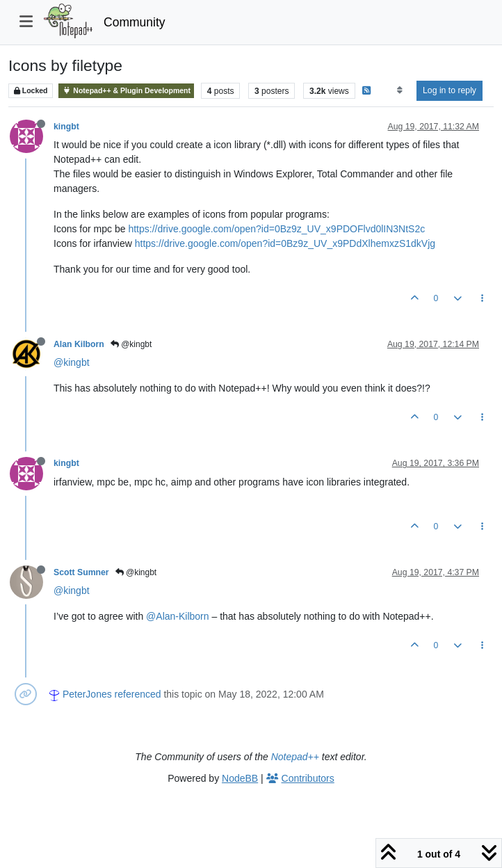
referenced (138, 694)
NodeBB (240, 778)
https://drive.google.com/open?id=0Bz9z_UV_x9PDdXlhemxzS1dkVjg (285, 243)
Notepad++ (295, 757)
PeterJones (87, 694)
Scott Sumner (81, 572)
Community (135, 22)
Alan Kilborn (79, 344)
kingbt (66, 127)
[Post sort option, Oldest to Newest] (399, 90)
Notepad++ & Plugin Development (126, 91)
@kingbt (131, 344)
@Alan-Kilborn (177, 616)
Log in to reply (450, 90)
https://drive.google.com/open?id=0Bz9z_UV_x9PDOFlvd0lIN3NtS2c (276, 229)
